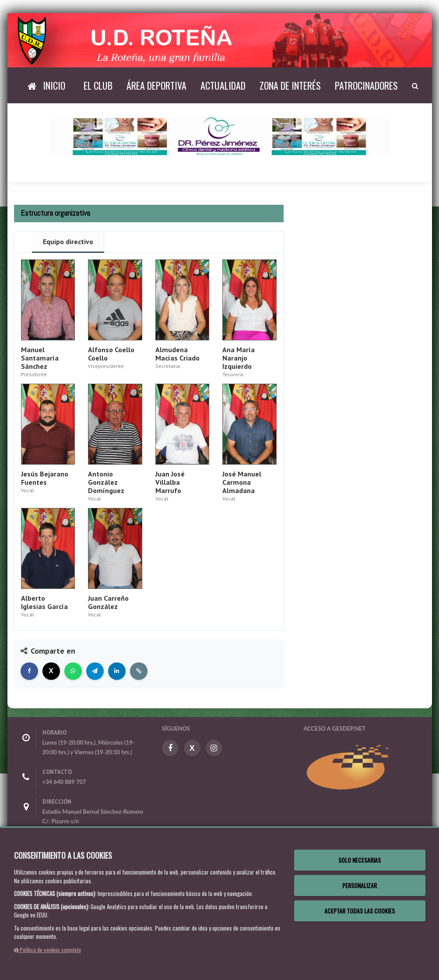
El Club (98, 85)
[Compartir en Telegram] (95, 671)
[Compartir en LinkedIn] (117, 671)
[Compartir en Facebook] (29, 671)
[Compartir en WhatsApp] (73, 671)
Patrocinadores (366, 85)
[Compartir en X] (51, 671)
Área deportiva (156, 85)
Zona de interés (290, 85)
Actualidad (223, 85)
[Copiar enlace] (139, 671)
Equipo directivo (68, 241)
